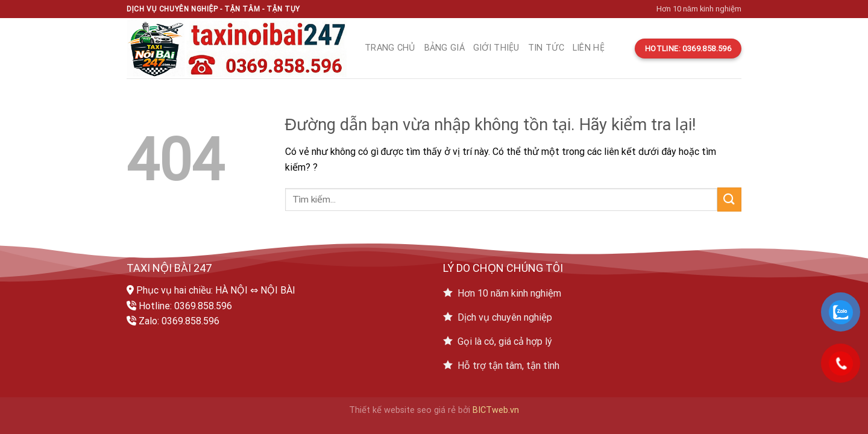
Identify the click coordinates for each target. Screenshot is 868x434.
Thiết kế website (382, 410)
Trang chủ (390, 48)
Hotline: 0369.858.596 (185, 306)
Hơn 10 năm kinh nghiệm (699, 9)
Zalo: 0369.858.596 (179, 321)
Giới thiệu (496, 48)
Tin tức (546, 48)
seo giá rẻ (436, 410)
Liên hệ (589, 48)
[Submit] (729, 199)
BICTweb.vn (496, 410)
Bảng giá (445, 48)
